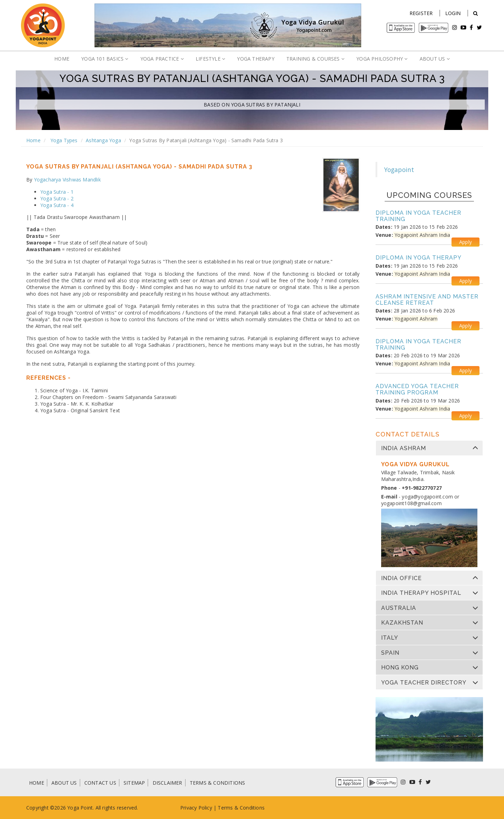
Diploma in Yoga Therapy (419, 258)
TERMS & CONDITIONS (218, 783)
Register (421, 13)
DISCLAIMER (167, 783)
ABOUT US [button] (435, 59)
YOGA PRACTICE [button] (162, 59)
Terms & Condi (235, 808)
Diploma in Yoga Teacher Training (418, 216)
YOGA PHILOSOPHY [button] (382, 59)
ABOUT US (64, 783)
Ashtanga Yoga (103, 140)
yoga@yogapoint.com (427, 497)
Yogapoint (399, 170)
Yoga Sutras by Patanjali (266, 105)
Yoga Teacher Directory (424, 683)
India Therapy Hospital (421, 593)
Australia (399, 608)
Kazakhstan (402, 623)
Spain (390, 653)
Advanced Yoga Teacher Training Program (417, 389)
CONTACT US (100, 783)
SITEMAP (134, 783)
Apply (465, 242)
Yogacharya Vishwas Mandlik (67, 180)
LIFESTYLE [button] (210, 59)
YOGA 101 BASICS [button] (105, 59)
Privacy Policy (196, 808)
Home (33, 140)
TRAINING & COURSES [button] (315, 59)
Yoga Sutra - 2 (57, 198)
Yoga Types (63, 140)
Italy (390, 638)
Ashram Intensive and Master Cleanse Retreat (427, 300)
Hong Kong (400, 668)
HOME (62, 59)
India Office (401, 578)
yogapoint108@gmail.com (411, 503)
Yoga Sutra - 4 (57, 205)
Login (453, 13)
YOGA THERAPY (255, 59)
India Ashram (404, 448)
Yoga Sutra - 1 (57, 192)
